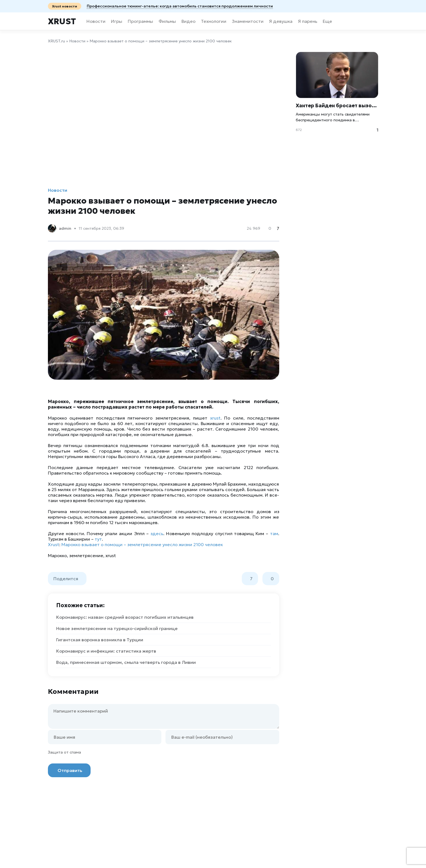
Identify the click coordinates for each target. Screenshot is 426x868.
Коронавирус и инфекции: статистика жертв (106, 651)
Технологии (214, 21)
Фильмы (167, 21)
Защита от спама (64, 752)
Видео (188, 21)
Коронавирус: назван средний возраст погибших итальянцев (125, 617)
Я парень (308, 21)
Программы (140, 21)
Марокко (57, 555)
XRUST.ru (56, 41)
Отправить (70, 770)
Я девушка (281, 21)
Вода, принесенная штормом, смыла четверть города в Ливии (126, 662)
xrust (215, 418)
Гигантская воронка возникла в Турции (100, 640)
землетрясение (86, 555)
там (274, 533)
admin (65, 228)
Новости (96, 21)
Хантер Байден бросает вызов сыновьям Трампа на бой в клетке (337, 106)
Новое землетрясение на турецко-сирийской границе (117, 628)
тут (98, 539)
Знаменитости (248, 21)
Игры (117, 21)
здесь (157, 533)
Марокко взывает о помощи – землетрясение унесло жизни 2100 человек (142, 544)
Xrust (62, 21)
